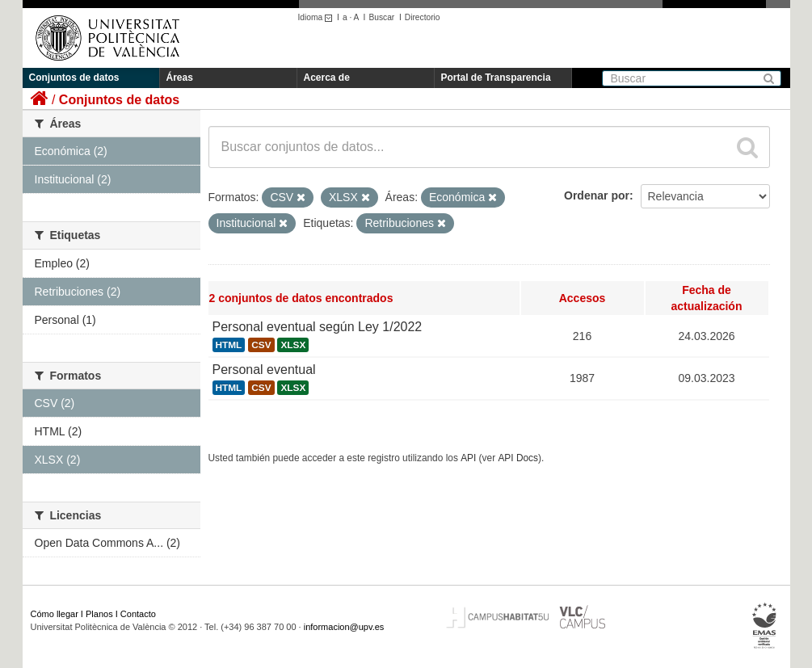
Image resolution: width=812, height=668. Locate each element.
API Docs (518, 458)
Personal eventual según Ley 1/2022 (318, 327)
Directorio (423, 17)
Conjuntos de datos (74, 78)
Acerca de (327, 78)
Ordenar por (597, 195)
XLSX (293, 345)
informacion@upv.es (344, 627)
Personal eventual (264, 370)
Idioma (318, 17)
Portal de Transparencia (496, 78)
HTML (229, 345)
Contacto (138, 614)
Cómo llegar (55, 614)
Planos (99, 614)
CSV (261, 345)
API (468, 458)
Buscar (381, 17)
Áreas (180, 78)
